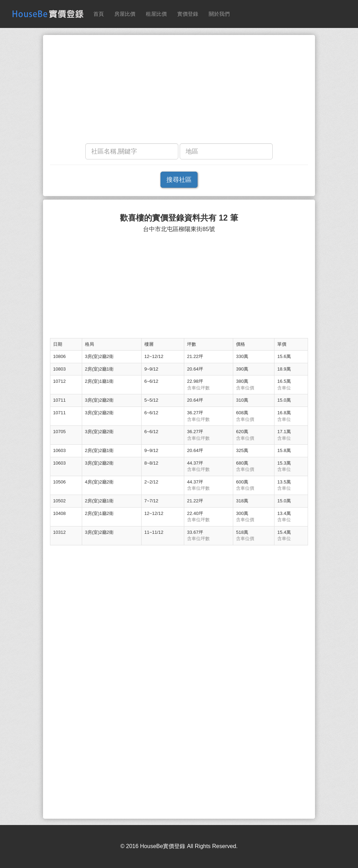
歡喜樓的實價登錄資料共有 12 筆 (179, 218)
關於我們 (219, 14)
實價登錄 (188, 14)
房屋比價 (125, 14)
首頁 (99, 14)
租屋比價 (156, 14)
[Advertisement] (179, 91)
